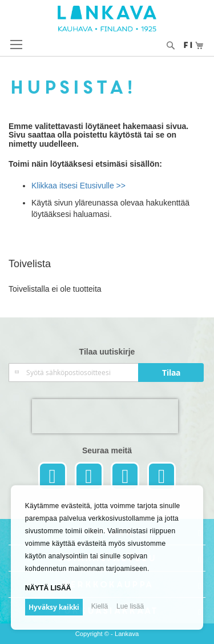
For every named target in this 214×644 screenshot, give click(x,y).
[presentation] (105, 416)
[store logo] (107, 19)
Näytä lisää (48, 588)
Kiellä (100, 606)
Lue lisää (130, 606)
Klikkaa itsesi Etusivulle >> (78, 186)
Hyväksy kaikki (54, 607)
